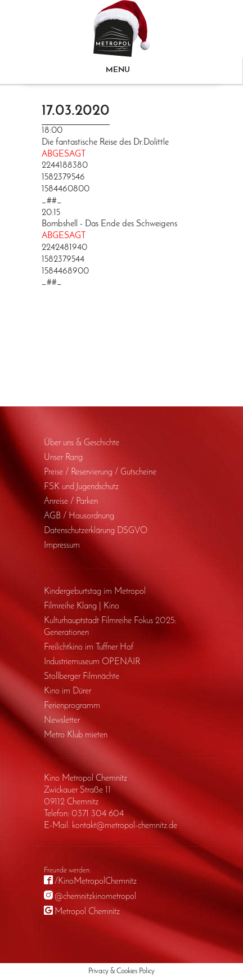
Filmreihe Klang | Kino (82, 606)
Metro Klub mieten (76, 735)
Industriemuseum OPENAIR (92, 662)
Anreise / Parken (71, 502)
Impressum (62, 545)
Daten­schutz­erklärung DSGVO (96, 531)
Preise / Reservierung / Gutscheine (100, 472)
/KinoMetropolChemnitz (96, 881)
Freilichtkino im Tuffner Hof (89, 647)
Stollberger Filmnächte (82, 677)
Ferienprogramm (72, 706)
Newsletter (62, 721)
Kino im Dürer (67, 691)
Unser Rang (63, 458)
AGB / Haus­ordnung (79, 516)
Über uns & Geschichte (82, 443)
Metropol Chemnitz (87, 912)
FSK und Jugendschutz (81, 487)
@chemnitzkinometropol (95, 897)
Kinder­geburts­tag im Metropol (95, 592)
